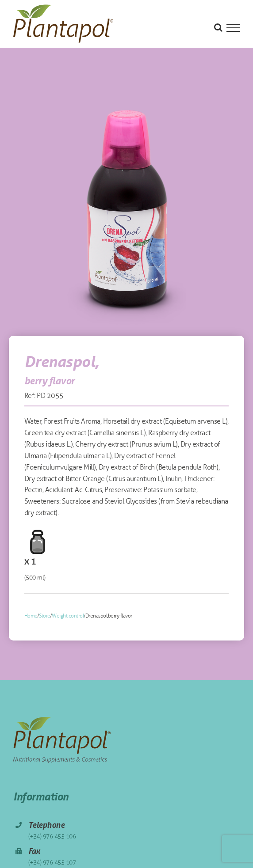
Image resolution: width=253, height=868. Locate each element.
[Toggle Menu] (233, 28)
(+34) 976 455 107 (52, 862)
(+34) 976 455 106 (52, 836)
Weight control (68, 616)
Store (45, 616)
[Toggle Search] (218, 27)
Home (31, 616)
